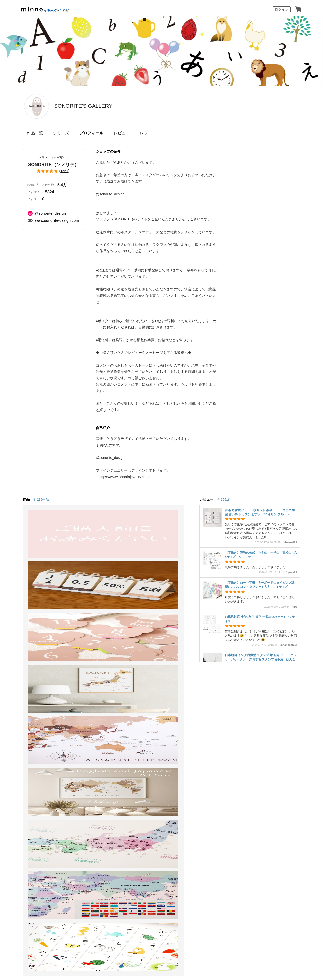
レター (146, 133)
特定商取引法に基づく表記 (28, 785)
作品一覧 (35, 133)
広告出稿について (147, 752)
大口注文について (147, 761)
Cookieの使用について (68, 785)
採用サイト (179, 915)
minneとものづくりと (151, 703)
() (53, 171)
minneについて (24, 703)
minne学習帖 (143, 712)
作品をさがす (22, 721)
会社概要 (172, 785)
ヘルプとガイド (206, 712)
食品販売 (79, 712)
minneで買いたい (26, 712)
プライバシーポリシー (144, 785)
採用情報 (190, 785)
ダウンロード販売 (87, 730)
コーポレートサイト (151, 915)
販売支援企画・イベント (93, 758)
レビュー (122, 133)
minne (33, 777)
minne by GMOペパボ (45, 9)
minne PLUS (82, 739)
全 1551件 (224, 500)
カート (298, 9)
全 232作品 (41, 500)
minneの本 (141, 730)
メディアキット (213, 785)
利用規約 (200, 721)
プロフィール (91, 133)
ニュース (139, 721)
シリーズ (61, 133)
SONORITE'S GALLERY (109, 106)
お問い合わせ (204, 739)
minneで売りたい (86, 703)
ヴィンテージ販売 (87, 721)
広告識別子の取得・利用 (106, 785)
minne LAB (80, 749)
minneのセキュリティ (211, 730)
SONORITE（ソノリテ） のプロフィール (105, 675)
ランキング (20, 739)
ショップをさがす (26, 730)
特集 (14, 749)
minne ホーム (31, 675)
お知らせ (200, 703)
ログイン (282, 9)
